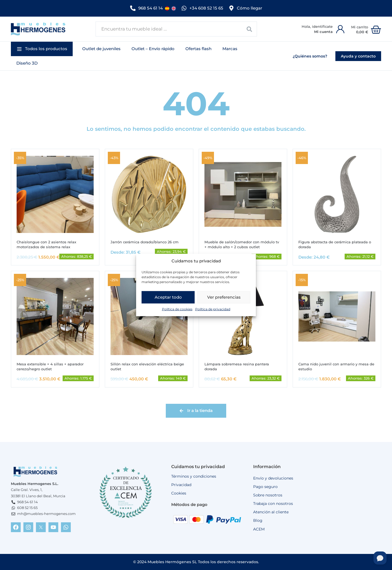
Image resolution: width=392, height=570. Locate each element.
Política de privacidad (213, 311)
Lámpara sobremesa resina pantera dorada (239, 366)
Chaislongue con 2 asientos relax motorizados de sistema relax (49, 243)
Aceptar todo (168, 299)
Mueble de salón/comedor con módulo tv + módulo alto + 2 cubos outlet (243, 243)
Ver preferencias (224, 299)
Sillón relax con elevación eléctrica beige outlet (144, 366)
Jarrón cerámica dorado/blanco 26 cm (148, 241)
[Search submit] (249, 28)
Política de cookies (177, 311)
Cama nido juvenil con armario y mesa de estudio (336, 366)
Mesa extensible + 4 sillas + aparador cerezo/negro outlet (52, 366)
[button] (42, 48)
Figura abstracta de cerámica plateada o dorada (336, 243)
